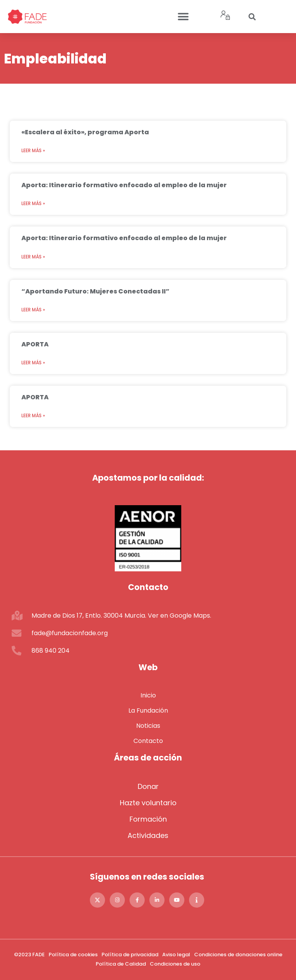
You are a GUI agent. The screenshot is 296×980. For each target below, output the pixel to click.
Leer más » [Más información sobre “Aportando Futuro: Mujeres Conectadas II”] (33, 310)
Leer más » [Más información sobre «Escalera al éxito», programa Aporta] (33, 150)
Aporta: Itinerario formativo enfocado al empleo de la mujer (124, 185)
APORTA (35, 344)
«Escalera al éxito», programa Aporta (85, 132)
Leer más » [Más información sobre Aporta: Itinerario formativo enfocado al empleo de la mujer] (33, 203)
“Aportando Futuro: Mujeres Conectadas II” (95, 291)
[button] (183, 17)
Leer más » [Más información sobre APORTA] (33, 363)
